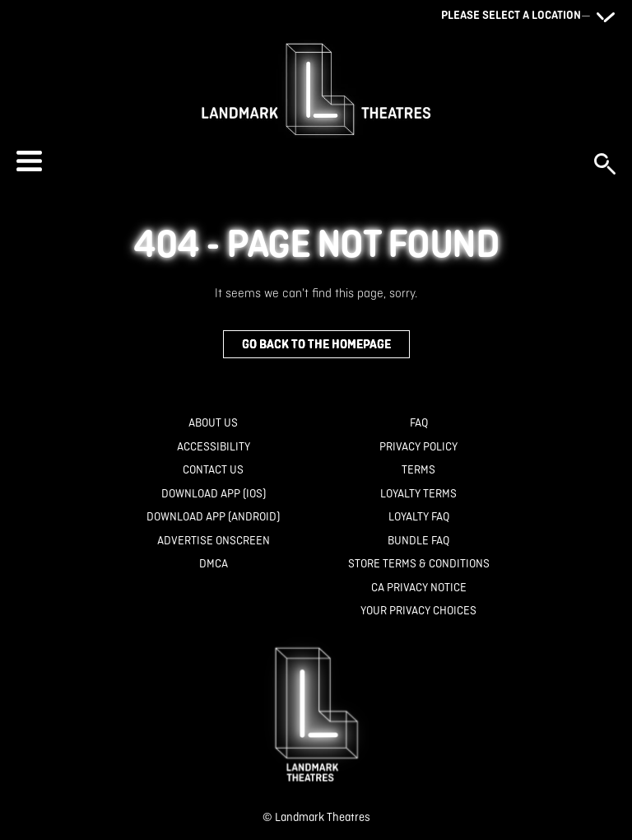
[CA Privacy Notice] (419, 588)
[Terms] (418, 470)
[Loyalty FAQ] (419, 517)
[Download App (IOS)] (214, 494)
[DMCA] (214, 564)
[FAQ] (419, 423)
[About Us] (213, 423)
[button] (297, 161)
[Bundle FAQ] (418, 541)
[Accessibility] (214, 447)
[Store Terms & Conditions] (419, 564)
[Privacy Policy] (418, 447)
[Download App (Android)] (213, 517)
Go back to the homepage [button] (316, 344)
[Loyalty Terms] (418, 494)
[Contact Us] (213, 470)
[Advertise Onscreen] (214, 541)
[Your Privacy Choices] (418, 611)
